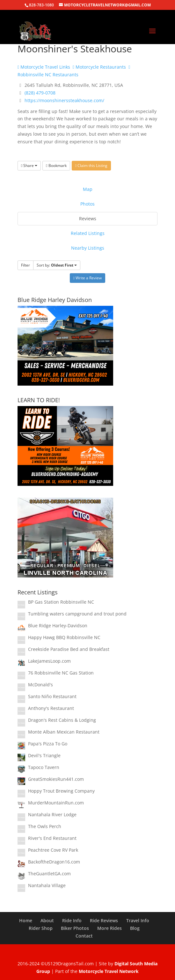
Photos (87, 204)
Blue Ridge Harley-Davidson (58, 626)
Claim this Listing (91, 166)
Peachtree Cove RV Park (53, 850)
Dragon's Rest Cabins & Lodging (62, 720)
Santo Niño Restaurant (52, 696)
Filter (26, 265)
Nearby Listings (88, 248)
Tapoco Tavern (44, 767)
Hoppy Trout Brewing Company (61, 791)
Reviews (88, 219)
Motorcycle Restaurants (99, 67)
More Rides (109, 928)
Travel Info (138, 920)
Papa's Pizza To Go (48, 744)
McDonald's (40, 685)
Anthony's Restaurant (51, 708)
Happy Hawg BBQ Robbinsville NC (64, 637)
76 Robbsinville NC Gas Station (61, 673)
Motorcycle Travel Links (44, 67)
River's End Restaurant (52, 838)
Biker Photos (75, 928)
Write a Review (87, 278)
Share (29, 166)
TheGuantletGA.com (49, 874)
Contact (84, 936)
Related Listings (88, 233)
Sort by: (57, 265)
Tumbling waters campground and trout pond (77, 614)
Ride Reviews (104, 920)
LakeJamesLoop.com (49, 661)
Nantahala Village (47, 885)
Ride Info (72, 920)
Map (88, 189)
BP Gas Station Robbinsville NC (61, 602)
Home (26, 920)
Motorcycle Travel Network (109, 971)
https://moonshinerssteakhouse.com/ (64, 100)
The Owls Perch (45, 826)
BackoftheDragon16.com (54, 862)
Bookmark (56, 166)
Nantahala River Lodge (52, 814)
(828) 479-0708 (40, 93)
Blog (135, 928)
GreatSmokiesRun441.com (56, 779)
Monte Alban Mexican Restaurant (64, 732)
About (47, 920)
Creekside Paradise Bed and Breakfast (69, 649)
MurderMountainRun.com (56, 803)
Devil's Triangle (44, 755)
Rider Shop (41, 928)
